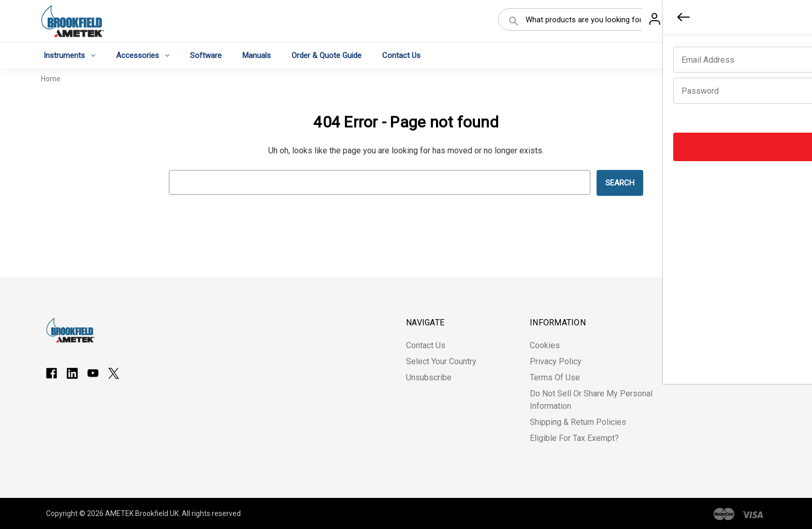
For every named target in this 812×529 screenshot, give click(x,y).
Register (709, 22)
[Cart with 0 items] (756, 23)
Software (206, 55)
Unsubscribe (429, 377)
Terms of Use (555, 377)
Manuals (257, 55)
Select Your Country (441, 361)
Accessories (143, 55)
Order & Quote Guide (327, 55)
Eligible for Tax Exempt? (574, 438)
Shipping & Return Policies (578, 422)
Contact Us (401, 55)
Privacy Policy (556, 361)
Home (51, 79)
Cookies (545, 345)
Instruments (69, 55)
